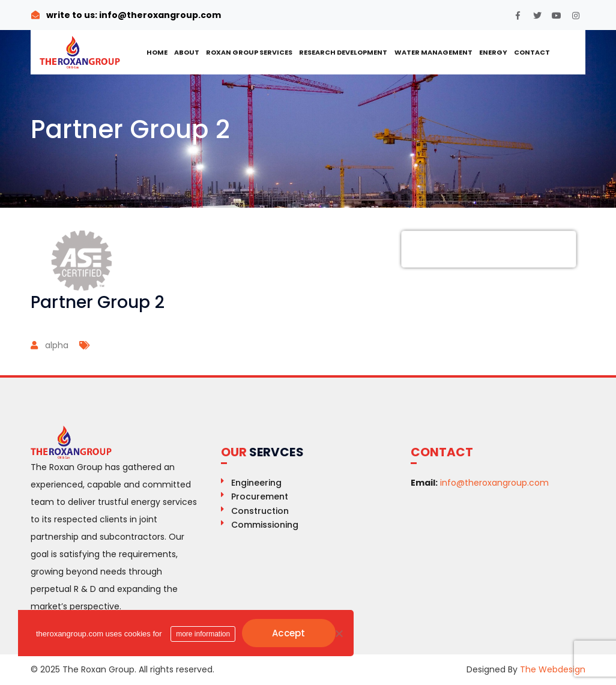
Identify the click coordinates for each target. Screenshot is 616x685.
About (187, 52)
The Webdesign (553, 669)
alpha (57, 345)
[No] (339, 633)
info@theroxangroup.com (159, 15)
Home (157, 52)
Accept (289, 633)
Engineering (256, 483)
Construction (260, 511)
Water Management (433, 52)
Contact (532, 52)
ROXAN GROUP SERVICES (249, 52)
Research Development (343, 52)
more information (203, 634)
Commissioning (265, 525)
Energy (493, 52)
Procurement (260, 496)
